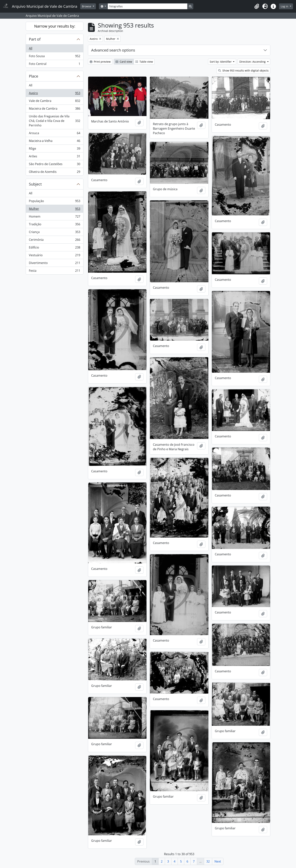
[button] (257, 6)
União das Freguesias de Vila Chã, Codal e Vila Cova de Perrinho (54, 121)
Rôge (54, 149)
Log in (285, 6)
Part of (35, 39)
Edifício (54, 248)
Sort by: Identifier (221, 62)
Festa (54, 271)
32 (208, 861)
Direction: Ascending (253, 62)
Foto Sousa (54, 57)
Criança (54, 233)
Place (34, 76)
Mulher (54, 210)
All (31, 48)
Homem (54, 217)
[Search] (147, 6)
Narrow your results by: (55, 26)
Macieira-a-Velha (54, 142)
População (54, 202)
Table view (144, 62)
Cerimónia (54, 240)
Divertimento (54, 264)
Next (218, 861)
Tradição (54, 225)
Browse (87, 6)
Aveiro (54, 94)
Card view (124, 62)
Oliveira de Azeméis (54, 172)
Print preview (100, 62)
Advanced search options (113, 50)
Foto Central (54, 65)
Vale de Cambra (54, 102)
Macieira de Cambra (54, 109)
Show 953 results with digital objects (243, 70)
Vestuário (54, 256)
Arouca (54, 134)
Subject (35, 184)
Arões (54, 157)
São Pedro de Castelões (54, 165)
